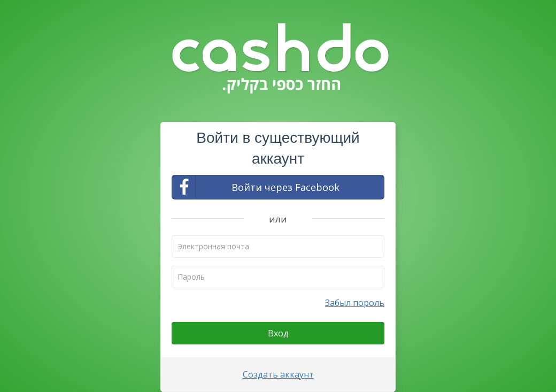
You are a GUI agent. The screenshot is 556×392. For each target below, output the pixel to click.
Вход (278, 333)
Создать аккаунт (278, 374)
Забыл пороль (355, 303)
